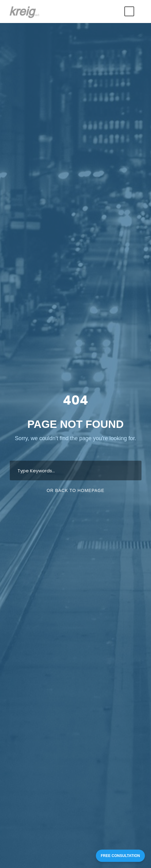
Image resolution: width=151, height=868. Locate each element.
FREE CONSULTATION (120, 856)
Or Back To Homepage (75, 490)
